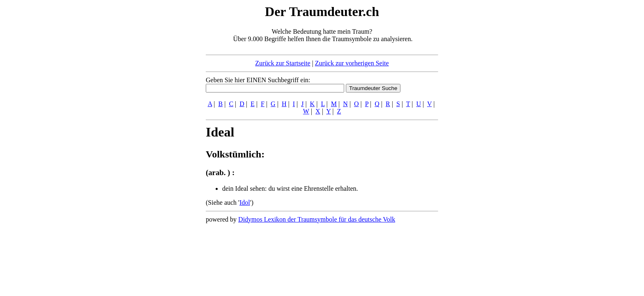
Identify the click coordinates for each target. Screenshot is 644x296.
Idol (245, 202)
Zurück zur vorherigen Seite (352, 63)
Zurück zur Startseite (283, 63)
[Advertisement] (156, 127)
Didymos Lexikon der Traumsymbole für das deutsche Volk (317, 219)
